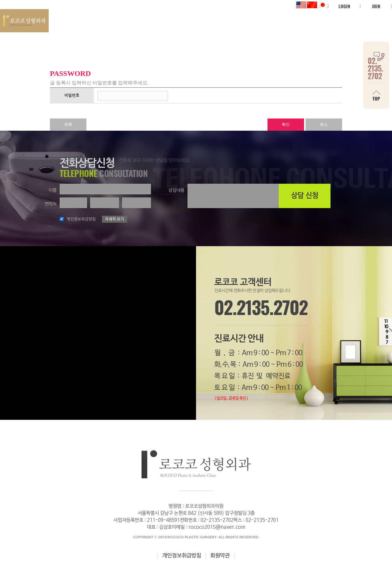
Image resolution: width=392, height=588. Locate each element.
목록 (68, 124)
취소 (324, 124)
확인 (286, 124)
